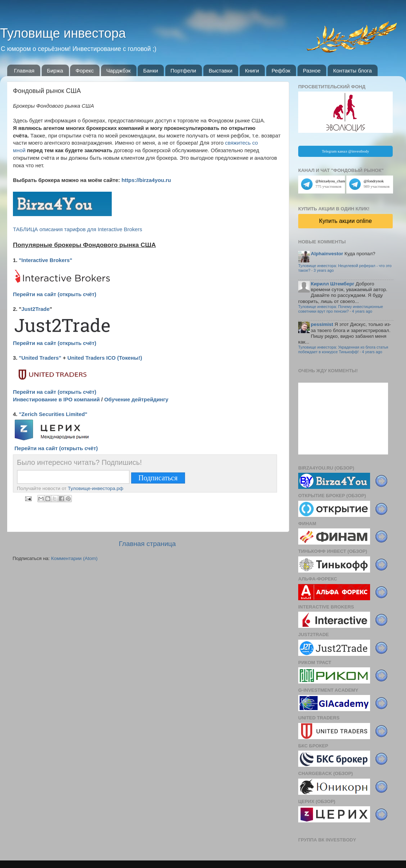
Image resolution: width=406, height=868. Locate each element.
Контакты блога (352, 71)
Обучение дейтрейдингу (136, 400)
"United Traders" (40, 358)
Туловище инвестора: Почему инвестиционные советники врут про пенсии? (341, 309)
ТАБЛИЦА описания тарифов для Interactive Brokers (78, 229)
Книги (252, 71)
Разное (312, 71)
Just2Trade (36, 309)
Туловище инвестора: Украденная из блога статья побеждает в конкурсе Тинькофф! (343, 349)
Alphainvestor (327, 254)
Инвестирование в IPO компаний (56, 400)
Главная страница (147, 544)
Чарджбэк (119, 71)
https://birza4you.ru (146, 180)
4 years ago (362, 311)
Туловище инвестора (63, 33)
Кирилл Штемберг (333, 284)
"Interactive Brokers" (46, 260)
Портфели (183, 71)
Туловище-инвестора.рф (96, 488)
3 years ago (324, 270)
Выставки (221, 71)
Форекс (85, 71)
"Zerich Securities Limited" (53, 414)
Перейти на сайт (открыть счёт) (55, 294)
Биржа (55, 71)
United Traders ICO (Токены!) (105, 358)
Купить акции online (345, 221)
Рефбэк (281, 71)
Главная (24, 71)
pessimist (322, 324)
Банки (150, 71)
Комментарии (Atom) (74, 558)
